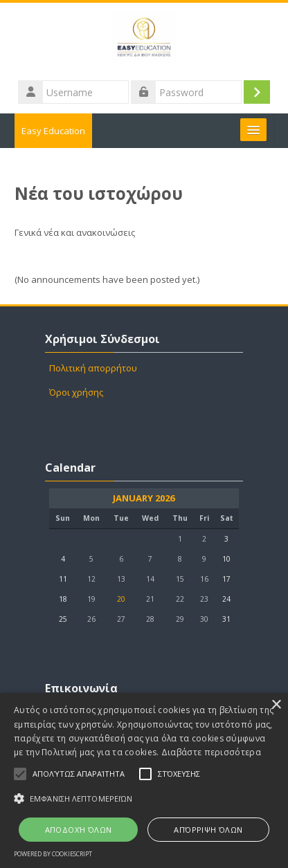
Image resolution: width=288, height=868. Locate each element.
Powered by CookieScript (53, 854)
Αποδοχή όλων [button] (79, 830)
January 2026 (144, 498)
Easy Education (53, 131)
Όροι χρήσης (76, 392)
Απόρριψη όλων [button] (208, 830)
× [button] (276, 705)
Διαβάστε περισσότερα (211, 752)
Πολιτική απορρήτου (93, 368)
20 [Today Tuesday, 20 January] (121, 599)
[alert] (144, 781)
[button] (144, 798)
